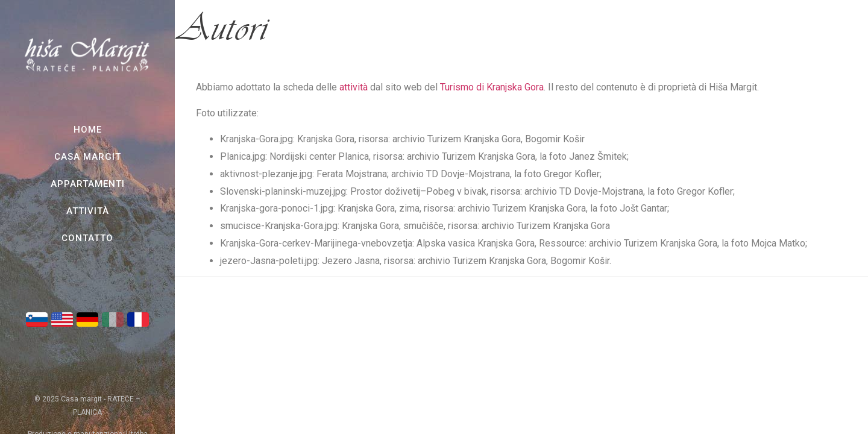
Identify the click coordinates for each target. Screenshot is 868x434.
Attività (88, 211)
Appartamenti (88, 184)
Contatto (87, 238)
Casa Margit (88, 157)
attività (354, 87)
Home (88, 130)
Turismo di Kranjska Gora (492, 87)
